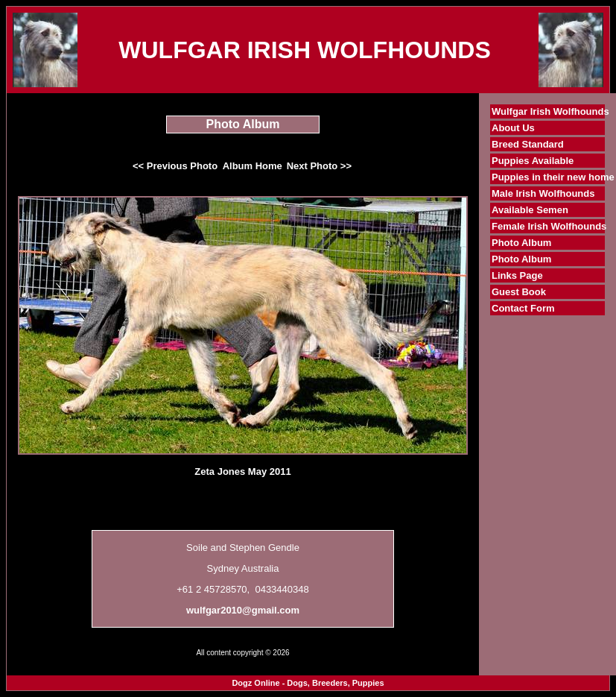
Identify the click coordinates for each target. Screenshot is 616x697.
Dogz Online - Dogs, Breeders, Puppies (308, 683)
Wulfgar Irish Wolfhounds (550, 111)
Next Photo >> (319, 166)
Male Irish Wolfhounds (543, 193)
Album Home (253, 166)
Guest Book (519, 292)
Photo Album (521, 243)
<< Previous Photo (175, 166)
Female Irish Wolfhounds (549, 226)
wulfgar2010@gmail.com (243, 610)
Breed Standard (528, 144)
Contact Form (523, 308)
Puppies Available (533, 161)
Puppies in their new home (553, 177)
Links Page (517, 275)
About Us (513, 128)
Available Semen (530, 210)
